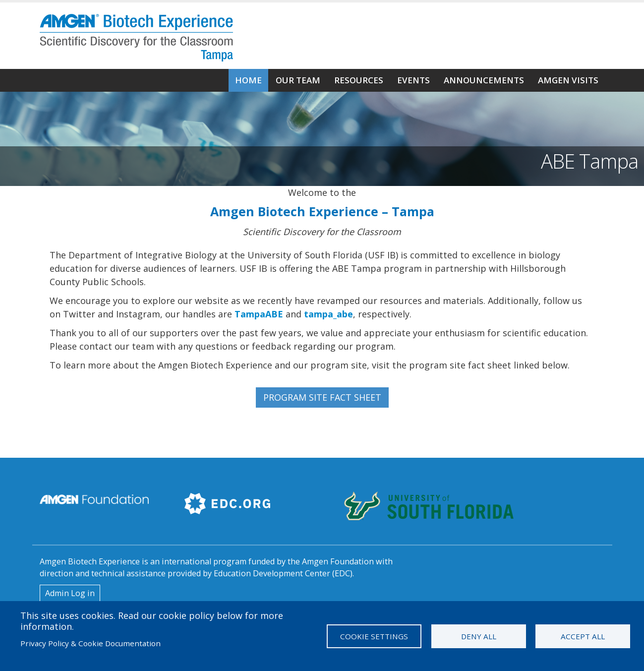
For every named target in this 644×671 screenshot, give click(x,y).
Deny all (479, 636)
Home (248, 80)
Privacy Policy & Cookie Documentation (90, 643)
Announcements (484, 80)
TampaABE (259, 314)
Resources (359, 80)
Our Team (298, 80)
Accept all (583, 636)
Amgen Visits (568, 80)
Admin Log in (70, 593)
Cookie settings (374, 636)
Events (413, 80)
